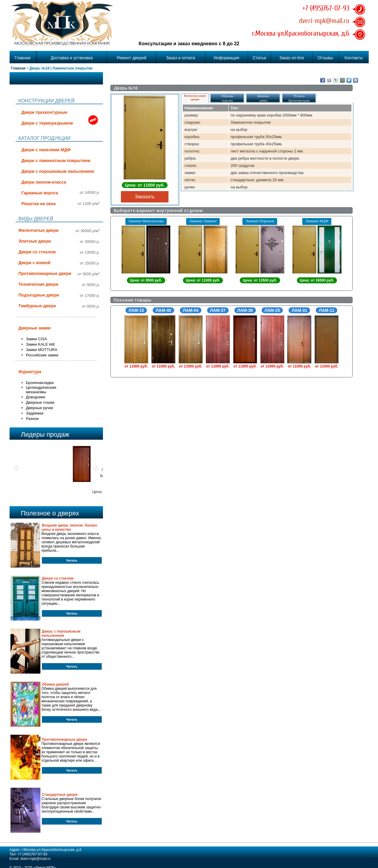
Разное (32, 419)
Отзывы (325, 58)
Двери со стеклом (58, 578)
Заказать (145, 197)
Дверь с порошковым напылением (61, 633)
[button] (17, 485)
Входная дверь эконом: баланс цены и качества (70, 527)
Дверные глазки (40, 402)
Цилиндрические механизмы (41, 390)
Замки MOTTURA (42, 350)
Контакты (353, 58)
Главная (23, 58)
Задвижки (35, 413)
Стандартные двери (60, 795)
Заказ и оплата (181, 58)
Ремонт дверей (132, 58)
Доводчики (36, 397)
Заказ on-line (292, 58)
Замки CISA (37, 339)
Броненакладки (40, 383)
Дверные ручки (40, 408)
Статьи (259, 58)
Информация (227, 58)
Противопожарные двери (65, 740)
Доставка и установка (72, 58)
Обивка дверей (55, 684)
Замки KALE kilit (40, 344)
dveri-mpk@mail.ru (324, 21)
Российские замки (42, 355)
